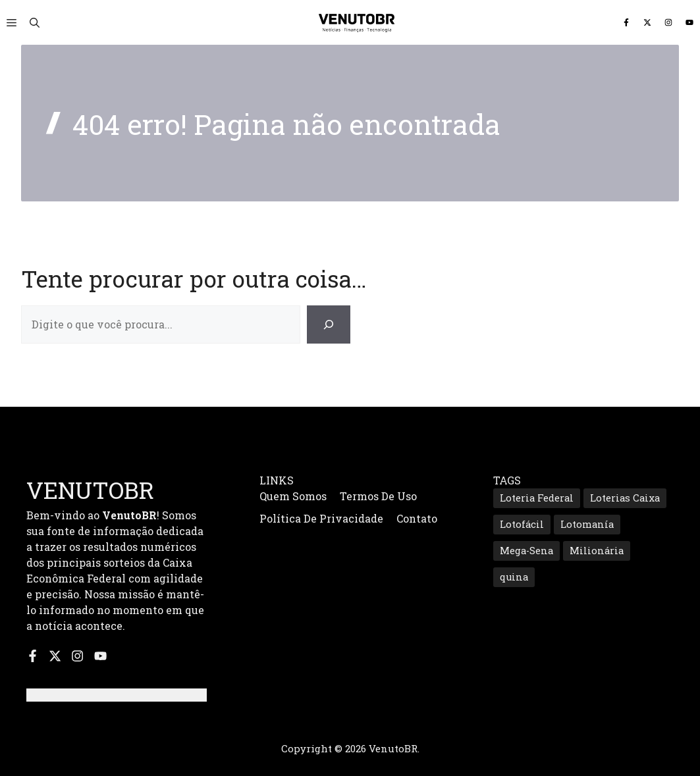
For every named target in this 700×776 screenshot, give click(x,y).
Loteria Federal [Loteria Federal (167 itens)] (537, 498)
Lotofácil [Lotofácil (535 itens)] (522, 524)
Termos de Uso (378, 496)
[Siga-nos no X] (647, 23)
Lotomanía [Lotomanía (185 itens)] (587, 524)
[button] (35, 22)
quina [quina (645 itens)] (514, 577)
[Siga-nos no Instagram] (668, 23)
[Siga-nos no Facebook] (626, 23)
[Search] (329, 324)
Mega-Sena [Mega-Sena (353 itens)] (526, 551)
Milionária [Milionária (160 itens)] (597, 551)
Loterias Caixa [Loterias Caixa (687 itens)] (625, 498)
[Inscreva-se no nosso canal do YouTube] (689, 23)
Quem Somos (293, 496)
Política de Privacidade (321, 518)
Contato (417, 518)
